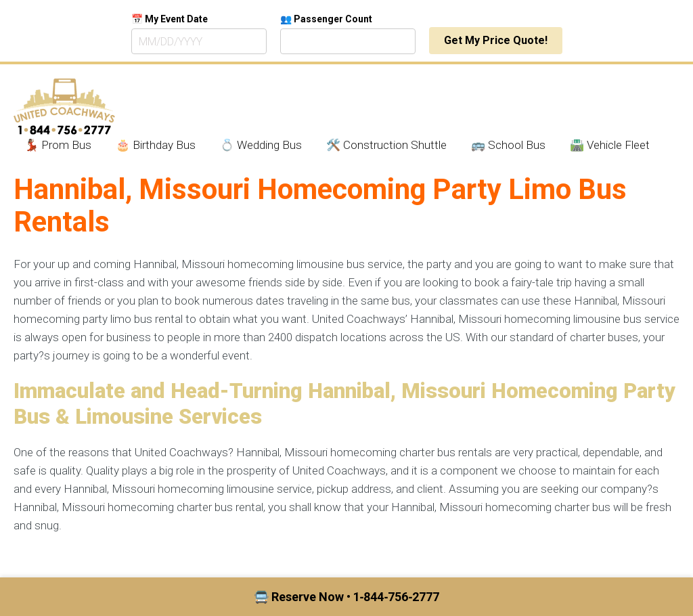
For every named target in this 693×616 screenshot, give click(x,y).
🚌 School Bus (508, 145)
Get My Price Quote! (496, 40)
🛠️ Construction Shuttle (386, 145)
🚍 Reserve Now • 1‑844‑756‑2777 (347, 597)
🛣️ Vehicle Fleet (610, 145)
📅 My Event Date (170, 19)
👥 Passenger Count (326, 19)
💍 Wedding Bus (261, 145)
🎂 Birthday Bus (156, 145)
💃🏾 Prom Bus (58, 145)
